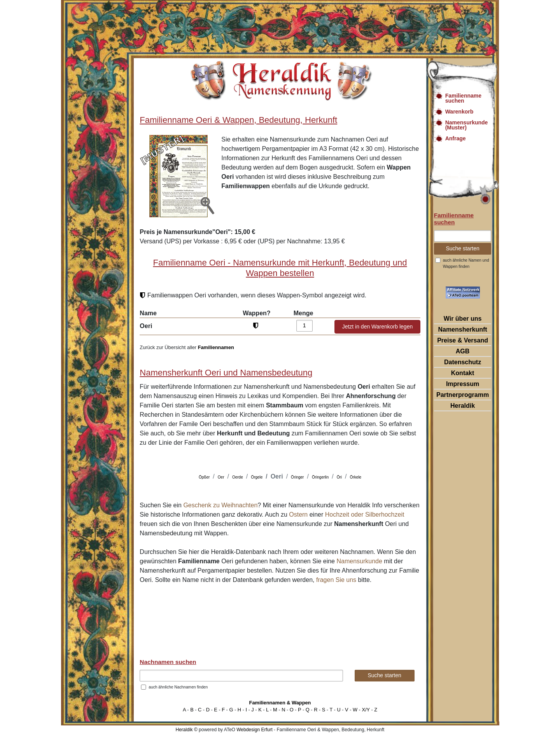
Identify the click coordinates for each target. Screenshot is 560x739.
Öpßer (204, 477)
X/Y (366, 710)
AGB (463, 351)
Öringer (297, 477)
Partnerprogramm (463, 395)
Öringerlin (320, 477)
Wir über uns (463, 319)
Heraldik (463, 406)
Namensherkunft (462, 329)
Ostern (298, 515)
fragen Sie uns (336, 580)
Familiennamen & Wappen (280, 703)
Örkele (356, 477)
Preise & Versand (463, 340)
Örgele (257, 477)
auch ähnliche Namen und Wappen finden (466, 263)
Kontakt (463, 373)
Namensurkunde (359, 561)
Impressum (463, 384)
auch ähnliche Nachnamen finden (178, 687)
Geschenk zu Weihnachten (220, 505)
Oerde (238, 477)
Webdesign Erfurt (255, 730)
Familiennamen (216, 347)
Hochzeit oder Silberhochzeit (365, 515)
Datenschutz (463, 362)
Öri (339, 477)
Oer (221, 477)
